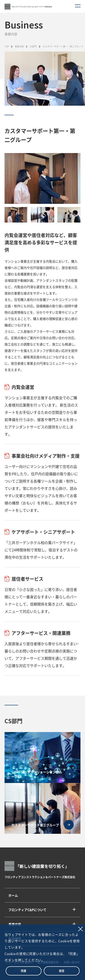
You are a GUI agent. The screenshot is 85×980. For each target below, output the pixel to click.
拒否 (62, 971)
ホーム (13, 895)
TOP (7, 46)
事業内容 (19, 46)
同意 (24, 971)
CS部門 (33, 46)
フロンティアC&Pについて (27, 910)
